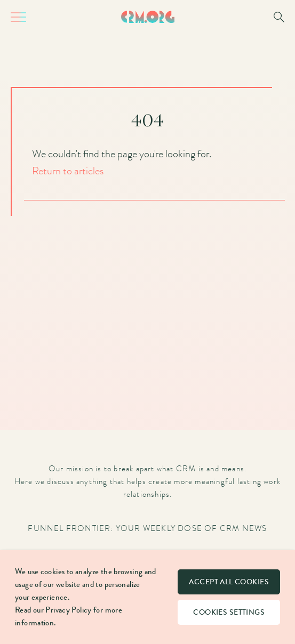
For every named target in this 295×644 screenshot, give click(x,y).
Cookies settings (229, 612)
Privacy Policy (68, 610)
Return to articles (68, 171)
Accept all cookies (229, 582)
